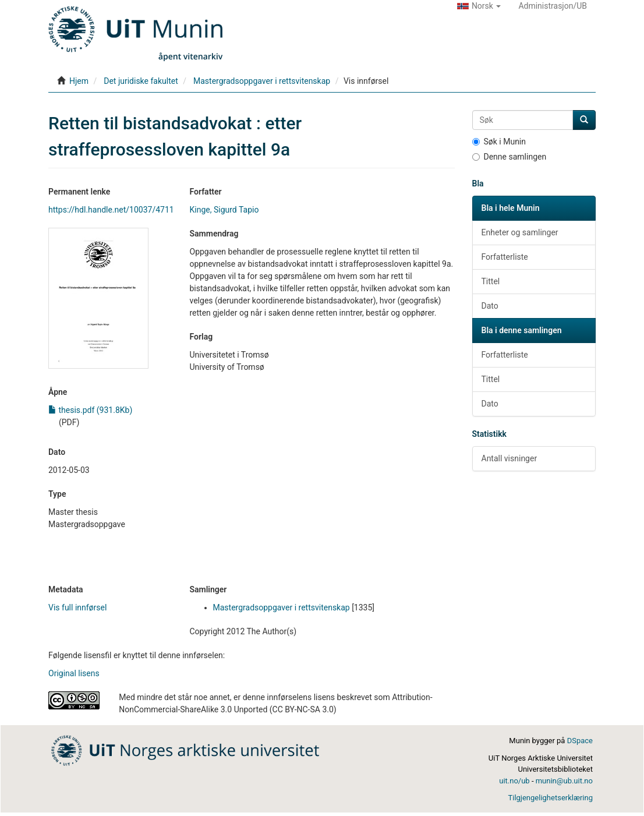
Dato (490, 306)
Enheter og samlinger (520, 232)
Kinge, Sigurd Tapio (224, 210)
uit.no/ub (514, 781)
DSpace (580, 741)
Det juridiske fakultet (141, 81)
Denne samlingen (509, 157)
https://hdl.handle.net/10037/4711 (111, 210)
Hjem (79, 81)
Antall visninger (509, 458)
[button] (479, 6)
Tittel (491, 281)
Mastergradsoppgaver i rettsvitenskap (262, 81)
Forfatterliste (505, 257)
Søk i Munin (499, 142)
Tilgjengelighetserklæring (550, 798)
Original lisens (74, 673)
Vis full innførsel (77, 607)
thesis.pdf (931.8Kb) (90, 410)
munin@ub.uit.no (564, 781)
